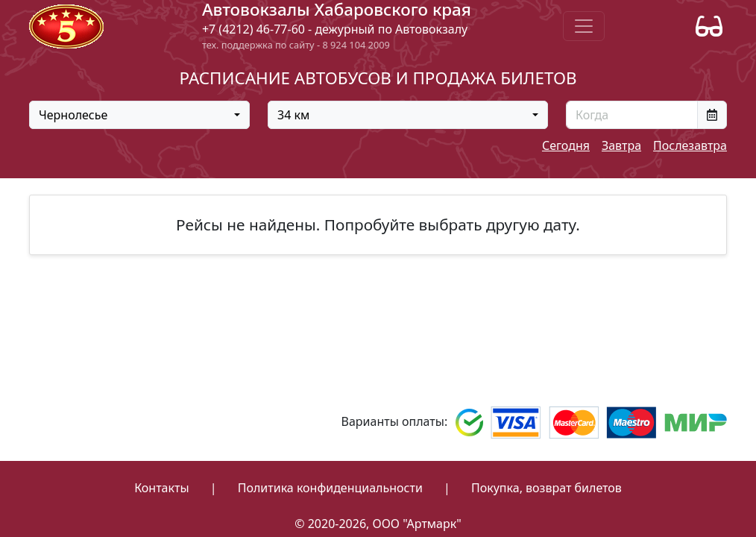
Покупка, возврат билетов (546, 488)
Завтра (621, 145)
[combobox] (139, 115)
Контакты (161, 488)
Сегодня (566, 145)
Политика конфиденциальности (330, 488)
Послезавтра (690, 145)
